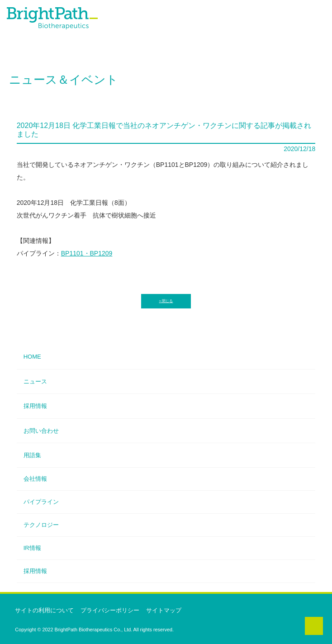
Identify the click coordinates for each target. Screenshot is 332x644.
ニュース (35, 381)
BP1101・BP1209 (87, 253)
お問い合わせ (41, 431)
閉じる (167, 301)
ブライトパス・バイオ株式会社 (63, 24)
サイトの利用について (44, 610)
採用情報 (35, 406)
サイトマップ (164, 610)
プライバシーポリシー (110, 610)
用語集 (32, 455)
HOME (32, 357)
